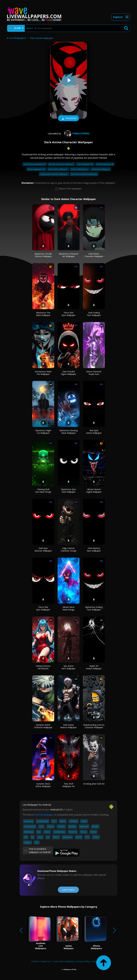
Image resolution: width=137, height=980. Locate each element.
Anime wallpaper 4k (105, 164)
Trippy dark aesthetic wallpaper (54, 174)
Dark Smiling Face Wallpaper (94, 314)
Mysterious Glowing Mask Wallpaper (68, 432)
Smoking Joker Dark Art (94, 784)
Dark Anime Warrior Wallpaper (68, 726)
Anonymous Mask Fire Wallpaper (43, 373)
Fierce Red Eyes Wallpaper (68, 314)
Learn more (68, 890)
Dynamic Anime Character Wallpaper (43, 726)
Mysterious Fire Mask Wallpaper (43, 314)
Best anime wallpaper (58, 169)
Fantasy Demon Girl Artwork (43, 667)
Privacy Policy (83, 961)
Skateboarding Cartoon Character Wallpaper (94, 726)
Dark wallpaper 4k (85, 164)
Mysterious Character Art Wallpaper (69, 255)
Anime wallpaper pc (80, 169)
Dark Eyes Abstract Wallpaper (43, 549)
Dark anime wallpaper (42, 38)
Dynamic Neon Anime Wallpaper (43, 785)
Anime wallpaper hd (36, 169)
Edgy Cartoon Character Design (68, 549)
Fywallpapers (76, 133)
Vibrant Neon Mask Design (69, 608)
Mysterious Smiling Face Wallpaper (94, 608)
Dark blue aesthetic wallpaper (84, 174)
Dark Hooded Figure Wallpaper (68, 373)
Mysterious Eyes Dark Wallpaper (68, 491)
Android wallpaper (44, 815)
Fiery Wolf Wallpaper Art (69, 785)
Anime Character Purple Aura (94, 373)
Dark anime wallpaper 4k (35, 164)
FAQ (94, 961)
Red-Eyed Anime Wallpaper (94, 432)
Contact (35, 961)
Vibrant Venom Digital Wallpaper (94, 491)
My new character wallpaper (61, 164)
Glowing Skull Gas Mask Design (43, 491)
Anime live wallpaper (101, 169)
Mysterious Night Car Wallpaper (43, 432)
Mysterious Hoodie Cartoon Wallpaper (43, 255)
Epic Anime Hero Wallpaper (68, 667)
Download (68, 118)
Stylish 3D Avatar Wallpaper (94, 667)
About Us (46, 961)
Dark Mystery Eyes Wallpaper (94, 549)
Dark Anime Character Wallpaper (94, 255)
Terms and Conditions (63, 961)
